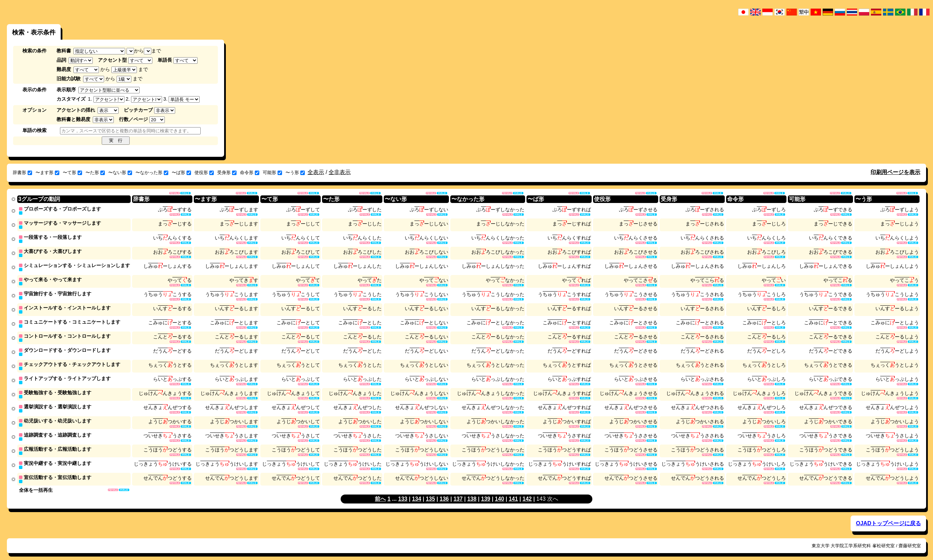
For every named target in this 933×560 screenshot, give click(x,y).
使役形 (204, 172)
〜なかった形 (152, 172)
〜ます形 (47, 172)
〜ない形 (120, 172)
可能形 (272, 172)
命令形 (250, 172)
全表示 (316, 172)
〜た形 (95, 172)
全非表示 (340, 172)
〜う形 (295, 172)
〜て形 (72, 172)
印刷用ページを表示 (895, 172)
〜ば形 (181, 172)
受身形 (227, 172)
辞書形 (22, 172)
